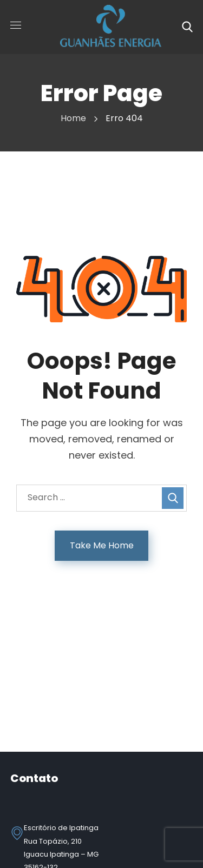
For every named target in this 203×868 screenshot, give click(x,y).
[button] (187, 27)
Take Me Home (102, 545)
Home (73, 118)
